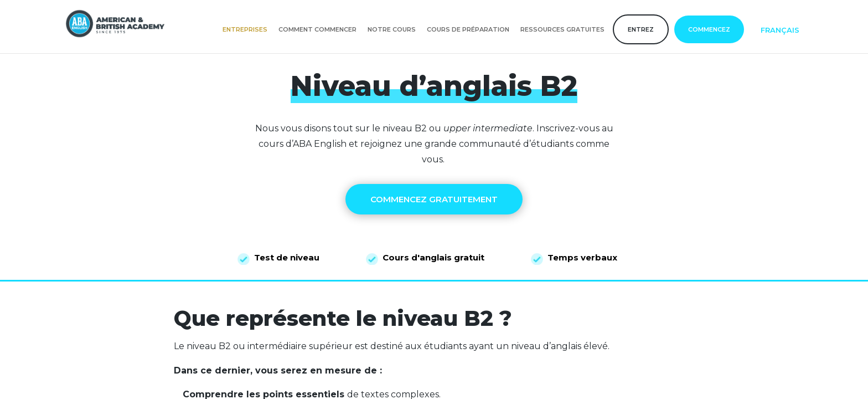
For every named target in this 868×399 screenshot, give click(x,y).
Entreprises (245, 29)
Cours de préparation (468, 29)
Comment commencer (317, 29)
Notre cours (392, 29)
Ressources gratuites (562, 29)
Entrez (641, 29)
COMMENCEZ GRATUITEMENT (434, 199)
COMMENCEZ (709, 29)
